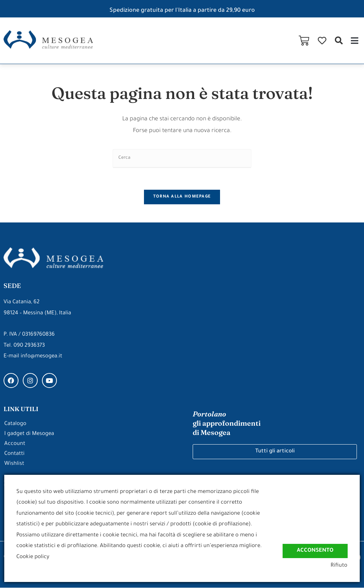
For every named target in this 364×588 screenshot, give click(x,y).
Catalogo (15, 424)
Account (15, 444)
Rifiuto (339, 566)
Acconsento (315, 550)
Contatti (14, 454)
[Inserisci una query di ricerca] (182, 159)
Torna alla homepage (182, 197)
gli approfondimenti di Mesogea (227, 424)
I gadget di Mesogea (29, 434)
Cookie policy (33, 557)
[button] (339, 40)
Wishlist (14, 464)
